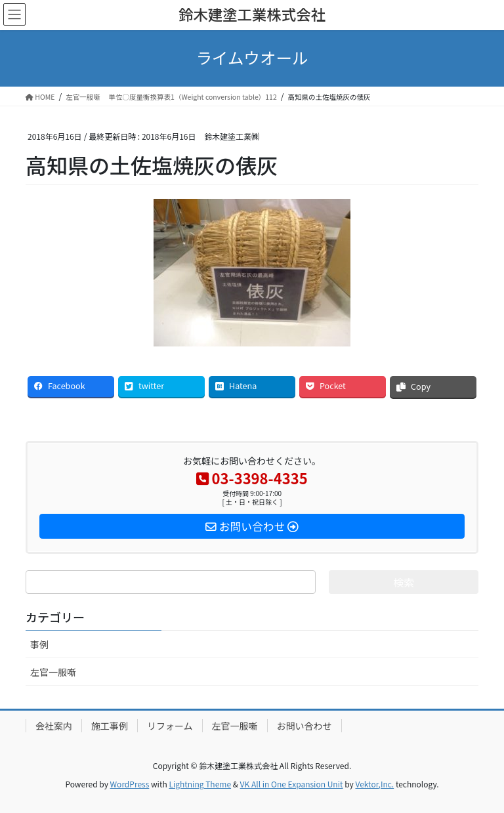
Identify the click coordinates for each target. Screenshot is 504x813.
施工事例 (110, 726)
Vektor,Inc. (374, 784)
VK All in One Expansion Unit (292, 784)
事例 (39, 644)
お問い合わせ (304, 726)
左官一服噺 (53, 672)
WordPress (130, 784)
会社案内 (54, 726)
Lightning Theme (200, 784)
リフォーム (170, 726)
